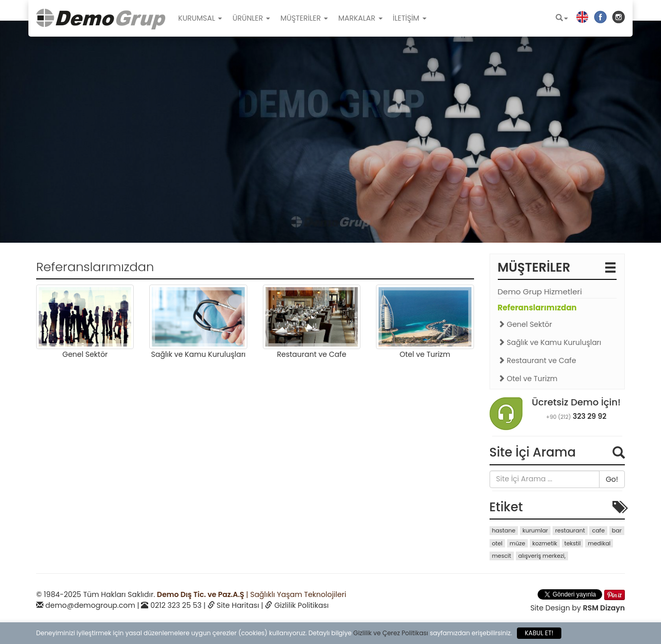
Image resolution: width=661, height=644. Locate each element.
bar (617, 530)
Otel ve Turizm (528, 379)
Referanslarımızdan (537, 308)
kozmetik (545, 543)
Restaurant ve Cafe (537, 360)
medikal (599, 543)
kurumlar (535, 530)
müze (517, 543)
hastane (504, 530)
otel (498, 543)
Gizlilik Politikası (301, 605)
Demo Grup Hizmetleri (540, 292)
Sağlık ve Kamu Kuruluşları (550, 342)
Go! (612, 479)
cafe (598, 530)
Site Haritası (238, 605)
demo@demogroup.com (90, 605)
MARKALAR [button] (360, 18)
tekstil (573, 543)
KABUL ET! (539, 633)
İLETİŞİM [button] (410, 18)
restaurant (570, 530)
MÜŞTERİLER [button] (304, 18)
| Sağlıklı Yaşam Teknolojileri (251, 594)
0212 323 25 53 (176, 605)
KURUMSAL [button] (200, 18)
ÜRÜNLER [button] (251, 18)
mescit (502, 556)
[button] (562, 18)
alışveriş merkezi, (542, 556)
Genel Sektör (525, 324)
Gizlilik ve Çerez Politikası (391, 633)
